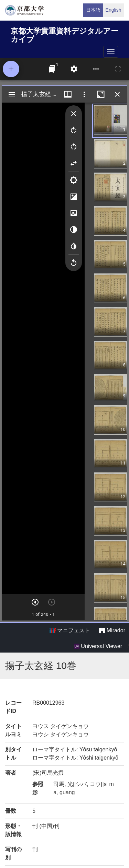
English (114, 10)
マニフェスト (70, 631)
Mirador (112, 631)
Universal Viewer (98, 646)
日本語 (93, 10)
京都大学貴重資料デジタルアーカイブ (64, 34)
